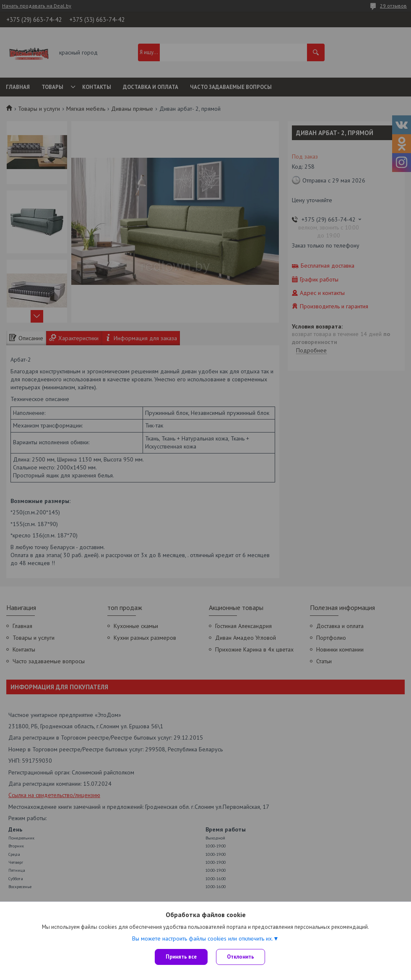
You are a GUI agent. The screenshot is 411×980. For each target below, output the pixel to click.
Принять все (181, 957)
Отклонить (241, 957)
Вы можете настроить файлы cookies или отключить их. (203, 938)
